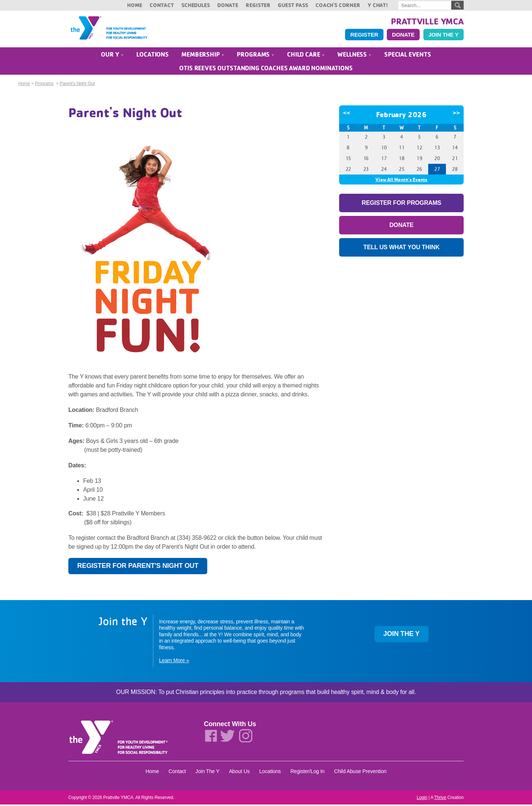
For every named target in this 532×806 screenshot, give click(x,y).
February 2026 (401, 116)
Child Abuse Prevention (360, 773)
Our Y (112, 56)
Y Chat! (378, 5)
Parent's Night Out (77, 85)
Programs (255, 56)
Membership (203, 56)
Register (258, 5)
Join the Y (444, 35)
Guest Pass (293, 5)
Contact (162, 5)
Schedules (196, 5)
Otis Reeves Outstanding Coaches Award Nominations (266, 69)
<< (347, 114)
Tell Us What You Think (402, 249)
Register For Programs (401, 204)
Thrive (440, 799)
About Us (239, 773)
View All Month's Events (401, 181)
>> (456, 114)
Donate (228, 5)
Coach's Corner (338, 5)
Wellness (354, 56)
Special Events (408, 56)
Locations (153, 56)
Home (134, 5)
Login (422, 799)
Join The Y (207, 773)
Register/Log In (308, 773)
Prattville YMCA (427, 21)
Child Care (306, 56)
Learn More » (174, 661)
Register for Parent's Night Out (138, 567)
